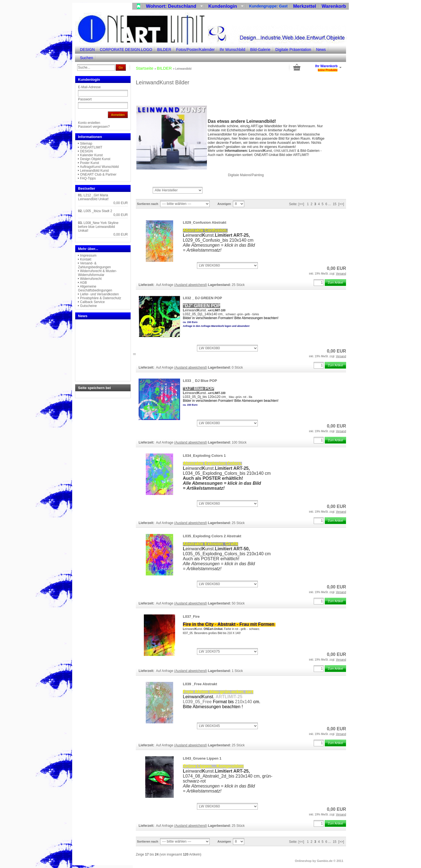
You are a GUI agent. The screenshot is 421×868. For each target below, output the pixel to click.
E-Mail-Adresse (89, 87)
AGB (83, 283)
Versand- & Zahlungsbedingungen (94, 265)
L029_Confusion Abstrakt (205, 222)
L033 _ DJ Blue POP (200, 381)
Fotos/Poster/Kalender (195, 49)
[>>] (341, 204)
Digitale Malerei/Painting (246, 175)
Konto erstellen (89, 123)
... (329, 204)
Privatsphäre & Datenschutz (101, 298)
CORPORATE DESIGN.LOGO (126, 49)
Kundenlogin (226, 6)
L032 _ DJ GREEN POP (202, 298)
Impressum (88, 256)
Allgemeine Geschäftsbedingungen (95, 288)
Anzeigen (224, 204)
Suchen (86, 58)
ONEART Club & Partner (98, 174)
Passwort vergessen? (94, 127)
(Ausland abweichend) (191, 285)
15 (335, 204)
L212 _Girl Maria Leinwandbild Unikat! (93, 197)
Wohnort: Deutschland (174, 6)
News (321, 49)
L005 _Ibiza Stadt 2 (98, 211)
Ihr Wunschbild (232, 49)
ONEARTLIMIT (91, 147)
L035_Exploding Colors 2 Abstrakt (212, 536)
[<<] (301, 204)
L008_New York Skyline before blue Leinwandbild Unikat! (98, 227)
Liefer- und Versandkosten (99, 294)
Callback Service (92, 302)
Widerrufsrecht (91, 279)
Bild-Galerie (260, 49)
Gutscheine (88, 306)
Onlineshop (303, 861)
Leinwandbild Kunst (94, 171)
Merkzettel (305, 6)
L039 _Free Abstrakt (200, 684)
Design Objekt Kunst (95, 159)
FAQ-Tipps (88, 178)
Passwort (85, 99)
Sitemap (86, 144)
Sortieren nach (148, 204)
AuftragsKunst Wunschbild (99, 167)
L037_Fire (191, 617)
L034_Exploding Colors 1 (204, 456)
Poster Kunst (89, 163)
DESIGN (87, 49)
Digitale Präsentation (293, 49)
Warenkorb (334, 6)
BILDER (164, 49)
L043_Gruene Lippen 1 (202, 758)
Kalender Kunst (91, 155)
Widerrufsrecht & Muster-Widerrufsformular (98, 273)
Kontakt (86, 259)
